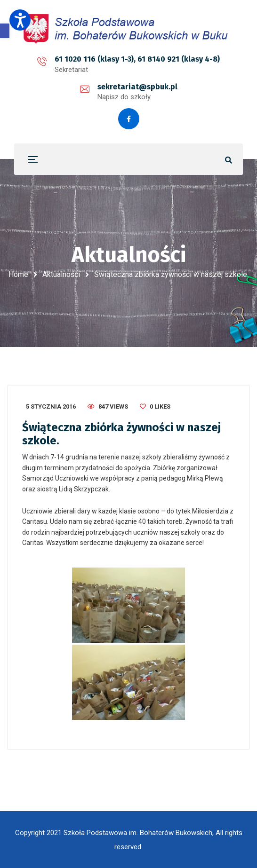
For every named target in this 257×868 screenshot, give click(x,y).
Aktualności (61, 274)
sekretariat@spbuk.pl (137, 87)
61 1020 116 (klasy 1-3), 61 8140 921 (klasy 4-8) (137, 59)
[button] (5, 31)
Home (18, 274)
